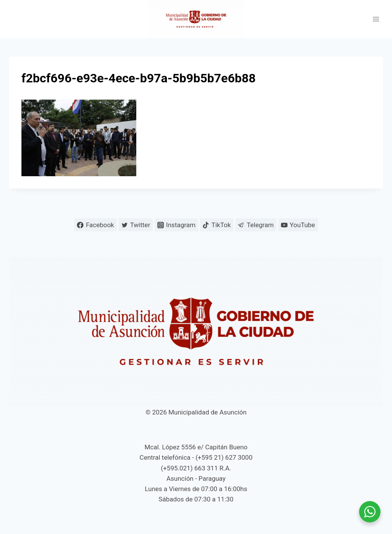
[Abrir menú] (376, 19)
